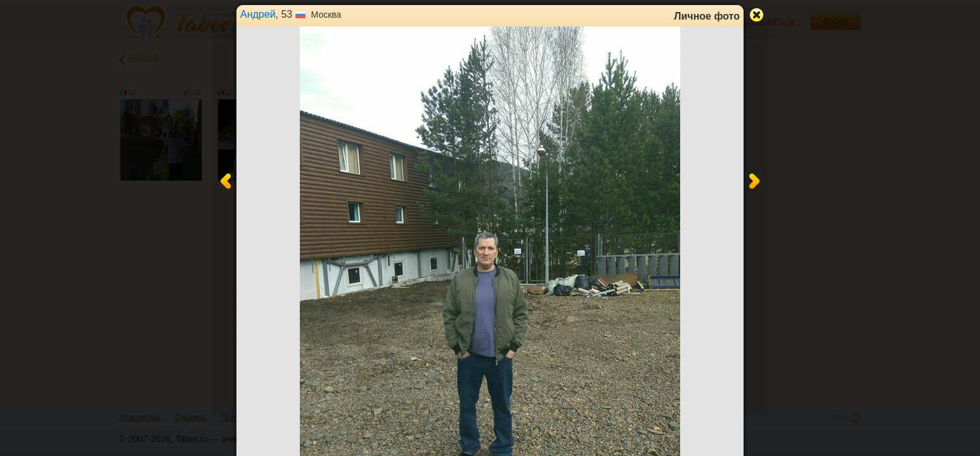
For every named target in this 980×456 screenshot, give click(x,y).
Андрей (258, 14)
